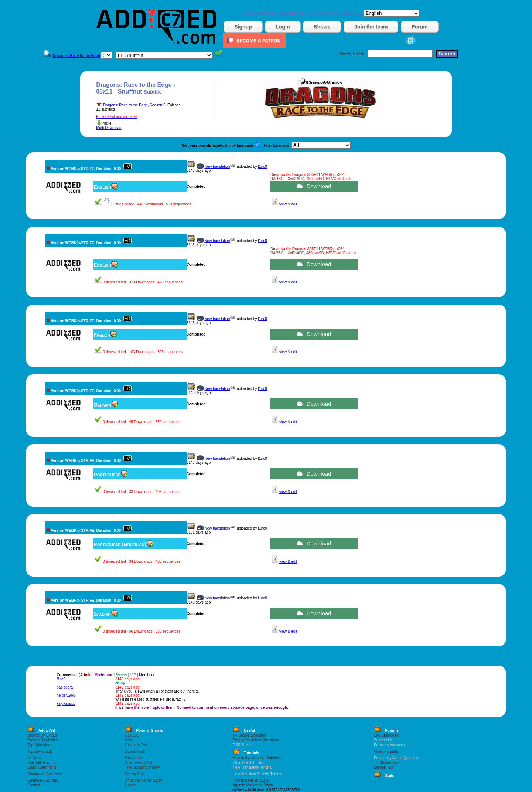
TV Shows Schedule (249, 735)
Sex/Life (132, 735)
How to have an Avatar (251, 780)
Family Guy (135, 774)
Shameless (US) (139, 763)
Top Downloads (40, 752)
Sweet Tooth (135, 752)
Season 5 (157, 105)
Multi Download (109, 128)
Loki (129, 740)
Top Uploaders (39, 745)
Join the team (371, 27)
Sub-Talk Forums (41, 763)
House (131, 785)
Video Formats (386, 752)
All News (35, 758)
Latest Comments (42, 767)
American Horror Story (144, 780)
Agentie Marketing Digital (253, 785)
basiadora (65, 687)
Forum (420, 27)
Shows (322, 27)
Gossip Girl (134, 758)
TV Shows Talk (386, 763)
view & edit (288, 204)
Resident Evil (136, 745)
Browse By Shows (42, 735)
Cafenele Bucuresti (43, 780)
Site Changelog (386, 735)
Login (283, 27)
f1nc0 (262, 166)
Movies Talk (383, 767)
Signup (243, 27)
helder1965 (66, 695)
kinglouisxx (66, 703)
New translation (217, 166)
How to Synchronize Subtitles (257, 758)
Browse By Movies (42, 740)
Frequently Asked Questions (256, 740)
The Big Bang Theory (143, 767)
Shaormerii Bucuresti (45, 774)
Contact (34, 785)
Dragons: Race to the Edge (125, 105)
